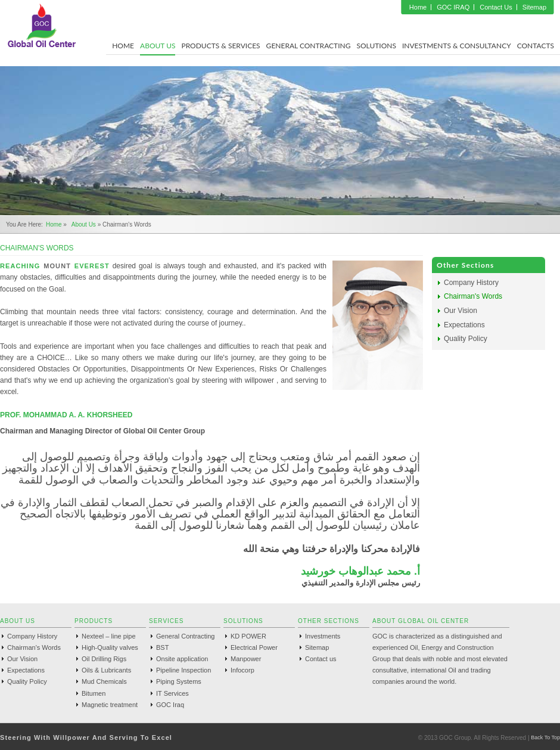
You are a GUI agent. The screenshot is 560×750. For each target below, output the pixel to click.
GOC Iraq (170, 705)
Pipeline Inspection (183, 670)
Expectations (464, 325)
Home (418, 7)
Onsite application (182, 659)
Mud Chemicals (104, 681)
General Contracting (309, 46)
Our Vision (461, 311)
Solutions (376, 46)
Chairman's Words (473, 296)
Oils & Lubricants (106, 670)
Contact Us (496, 7)
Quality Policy (466, 339)
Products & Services (220, 46)
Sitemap (534, 7)
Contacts (536, 46)
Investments (323, 636)
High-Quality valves (110, 647)
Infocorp (242, 670)
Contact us (321, 659)
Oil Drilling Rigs (104, 659)
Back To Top (545, 737)
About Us (158, 46)
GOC (42, 26)
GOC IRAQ (453, 7)
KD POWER (248, 636)
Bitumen (94, 693)
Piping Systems (179, 681)
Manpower (246, 659)
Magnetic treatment (110, 705)
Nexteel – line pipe (109, 636)
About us (84, 224)
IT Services (172, 693)
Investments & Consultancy (457, 46)
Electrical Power (254, 647)
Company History (471, 283)
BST (162, 647)
